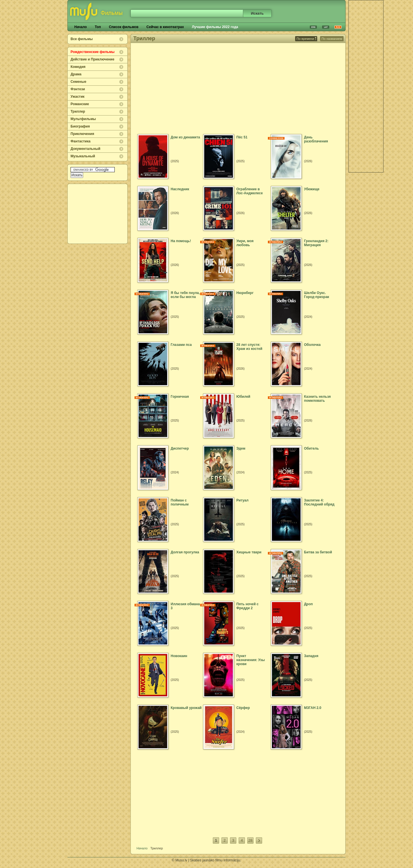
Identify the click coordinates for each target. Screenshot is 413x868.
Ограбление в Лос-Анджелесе (250, 191)
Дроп (308, 604)
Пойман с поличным (180, 502)
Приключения (82, 134)
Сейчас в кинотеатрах (165, 27)
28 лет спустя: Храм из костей (249, 347)
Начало (80, 27)
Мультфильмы (83, 119)
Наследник (180, 189)
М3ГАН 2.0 (313, 708)
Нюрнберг (245, 293)
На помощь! (181, 241)
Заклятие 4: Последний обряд (319, 502)
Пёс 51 (242, 137)
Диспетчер (180, 448)
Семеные (78, 82)
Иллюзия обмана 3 (185, 606)
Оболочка (312, 345)
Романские (80, 104)
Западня (311, 656)
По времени (306, 39)
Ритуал (242, 500)
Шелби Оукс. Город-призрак (317, 295)
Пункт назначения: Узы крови (251, 660)
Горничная (180, 397)
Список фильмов (124, 27)
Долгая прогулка (185, 552)
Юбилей (243, 397)
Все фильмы (82, 39)
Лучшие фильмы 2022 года (215, 27)
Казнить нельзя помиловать (317, 399)
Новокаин (179, 656)
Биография (80, 126)
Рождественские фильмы (92, 52)
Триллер (78, 111)
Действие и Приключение (92, 59)
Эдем (241, 448)
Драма (76, 74)
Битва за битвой (318, 552)
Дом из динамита (185, 137)
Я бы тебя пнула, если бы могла (185, 295)
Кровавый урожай (186, 708)
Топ (98, 27)
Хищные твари (249, 552)
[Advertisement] (98, 214)
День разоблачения (316, 139)
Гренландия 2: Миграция (316, 243)
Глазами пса (181, 345)
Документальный (85, 149)
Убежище (312, 189)
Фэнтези (78, 89)
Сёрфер (243, 708)
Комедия (78, 67)
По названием (332, 39)
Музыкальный (83, 156)
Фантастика (80, 141)
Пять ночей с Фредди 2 (248, 606)
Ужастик (78, 97)
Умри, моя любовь (245, 243)
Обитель (311, 448)
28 (250, 840)
